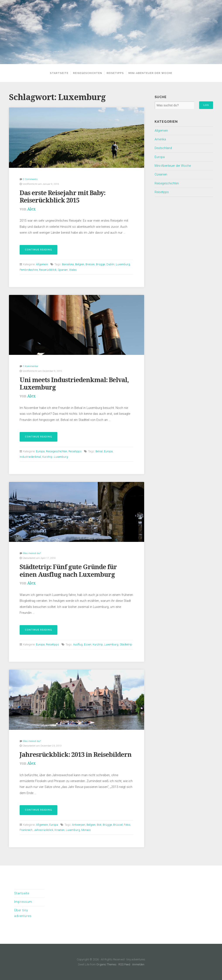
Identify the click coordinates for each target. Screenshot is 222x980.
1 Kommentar (31, 366)
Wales (73, 270)
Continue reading (36, 251)
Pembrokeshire (29, 270)
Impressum (23, 902)
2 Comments (30, 179)
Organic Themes (106, 964)
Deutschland (163, 148)
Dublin (110, 264)
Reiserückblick (48, 270)
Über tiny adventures (23, 913)
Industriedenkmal (30, 457)
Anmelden (138, 964)
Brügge (101, 264)
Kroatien (60, 830)
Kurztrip (47, 457)
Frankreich (26, 830)
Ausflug (78, 644)
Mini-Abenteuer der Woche (150, 73)
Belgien (80, 264)
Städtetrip (126, 644)
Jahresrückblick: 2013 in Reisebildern (76, 755)
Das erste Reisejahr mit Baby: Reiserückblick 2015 (62, 197)
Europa (40, 451)
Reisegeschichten (88, 73)
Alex (31, 209)
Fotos (127, 825)
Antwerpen (79, 825)
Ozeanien (161, 174)
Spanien (63, 270)
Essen (88, 644)
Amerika (160, 139)
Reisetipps (115, 73)
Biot (99, 825)
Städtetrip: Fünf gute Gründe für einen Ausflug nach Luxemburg (68, 571)
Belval (99, 451)
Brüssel (118, 825)
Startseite (59, 73)
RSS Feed (124, 964)
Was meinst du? (32, 553)
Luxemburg (123, 264)
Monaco (86, 830)
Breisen (90, 264)
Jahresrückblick (44, 830)
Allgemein (42, 264)
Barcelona (68, 264)
